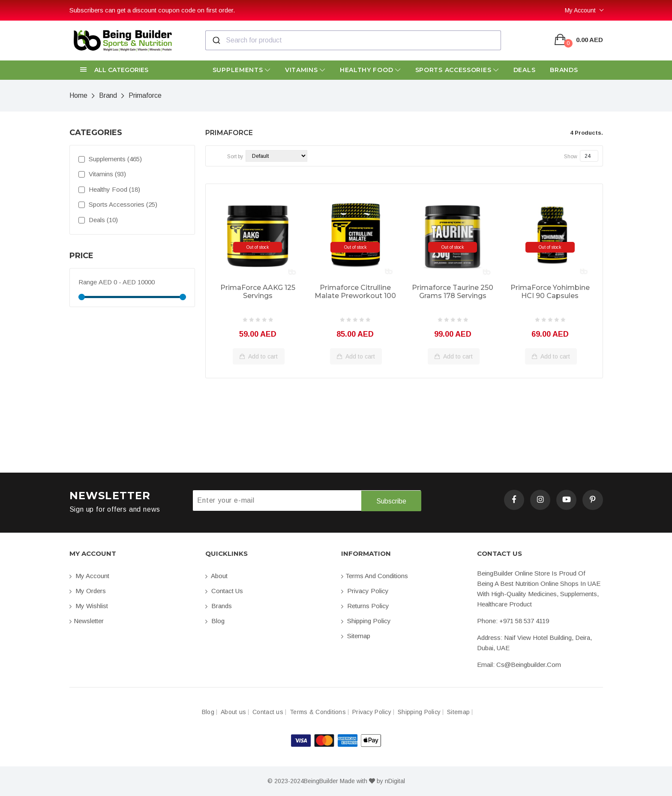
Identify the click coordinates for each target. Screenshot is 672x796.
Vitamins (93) (102, 174)
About (216, 576)
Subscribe (391, 501)
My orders (88, 591)
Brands (564, 70)
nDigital (395, 781)
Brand (108, 95)
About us (233, 712)
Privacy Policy (365, 591)
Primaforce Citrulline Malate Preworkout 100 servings (355, 292)
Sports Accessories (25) (118, 204)
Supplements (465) (110, 159)
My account (89, 576)
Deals (525, 70)
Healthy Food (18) (109, 189)
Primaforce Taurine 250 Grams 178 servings (453, 292)
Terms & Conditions (318, 712)
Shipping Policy (366, 621)
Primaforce (145, 95)
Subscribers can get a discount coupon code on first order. (152, 10)
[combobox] (353, 40)
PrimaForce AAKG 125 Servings (258, 292)
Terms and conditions (375, 576)
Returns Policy (365, 606)
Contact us (224, 591)
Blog (215, 621)
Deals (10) (98, 220)
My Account (580, 10)
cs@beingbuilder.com (529, 665)
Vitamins (305, 70)
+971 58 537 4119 (524, 621)
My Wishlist (89, 606)
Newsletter (87, 621)
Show (571, 157)
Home (78, 95)
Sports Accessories (457, 70)
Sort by (235, 157)
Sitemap (356, 636)
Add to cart (259, 356)
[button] (132, 70)
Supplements (241, 70)
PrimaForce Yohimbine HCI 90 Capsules (550, 292)
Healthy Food (370, 70)
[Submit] (216, 40)
